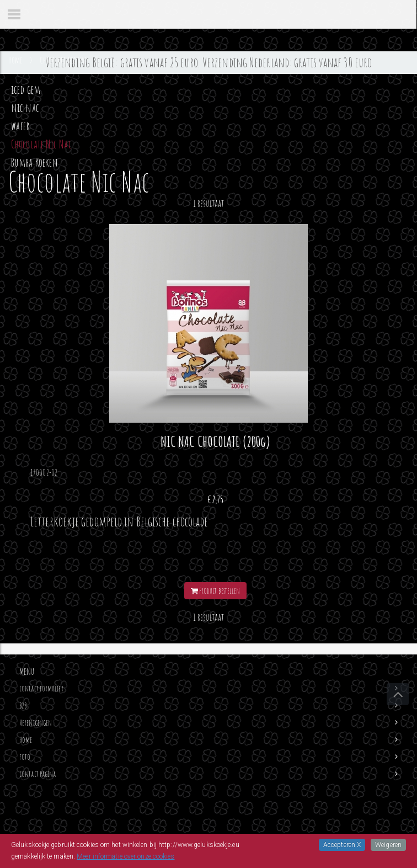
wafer (21, 126)
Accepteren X (342, 845)
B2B (23, 705)
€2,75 (216, 499)
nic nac (25, 108)
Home (26, 740)
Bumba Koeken (34, 162)
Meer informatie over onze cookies (125, 856)
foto (25, 757)
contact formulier (41, 688)
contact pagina (38, 774)
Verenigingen (36, 723)
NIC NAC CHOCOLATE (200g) (215, 441)
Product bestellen (216, 591)
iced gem (26, 89)
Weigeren (388, 845)
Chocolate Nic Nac (41, 144)
